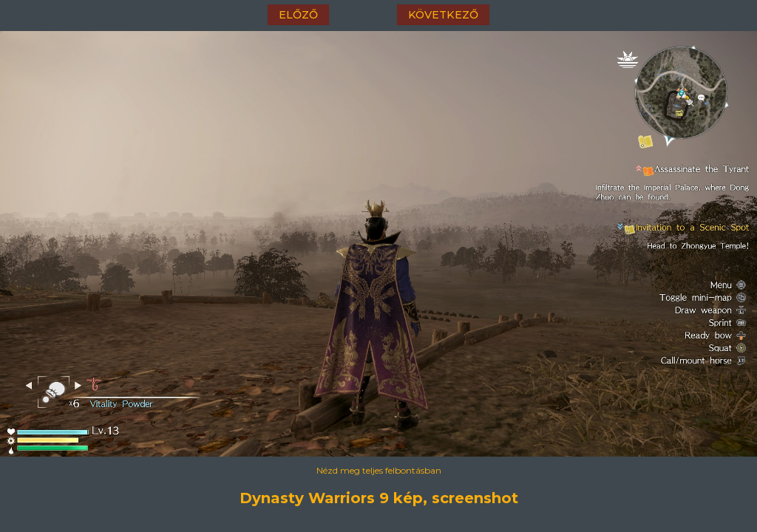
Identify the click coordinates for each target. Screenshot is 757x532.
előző (298, 15)
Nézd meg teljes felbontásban (379, 470)
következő (443, 15)
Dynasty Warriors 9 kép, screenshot (379, 498)
